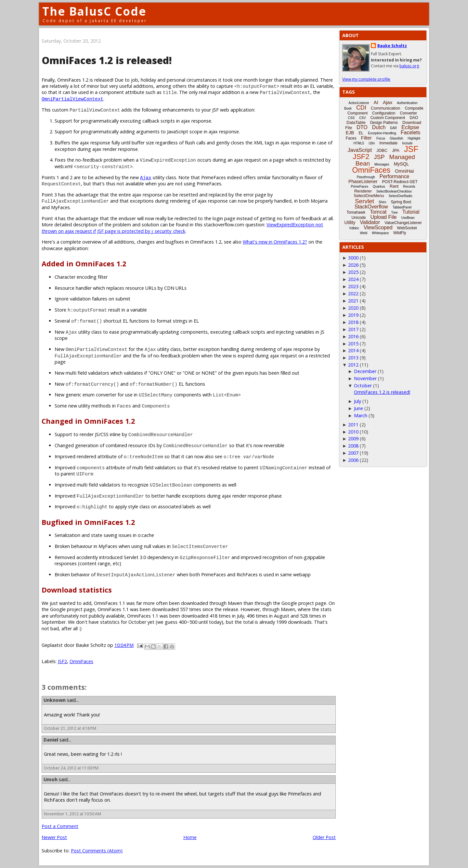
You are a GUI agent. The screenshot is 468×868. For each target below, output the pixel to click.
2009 (353, 439)
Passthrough (366, 177)
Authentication (407, 103)
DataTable (356, 122)
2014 (353, 350)
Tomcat (378, 212)
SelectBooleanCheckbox (394, 191)
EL (361, 133)
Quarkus (379, 187)
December (365, 371)
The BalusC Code (94, 11)
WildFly (400, 233)
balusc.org (409, 66)
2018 (353, 322)
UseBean (408, 218)
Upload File (383, 217)
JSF (411, 149)
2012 (353, 365)
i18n (372, 143)
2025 (353, 272)
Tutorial (411, 212)
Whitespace (380, 233)
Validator (370, 222)
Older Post (324, 837)
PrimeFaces (360, 187)
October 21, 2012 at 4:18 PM (70, 728)
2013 (353, 358)
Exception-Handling (382, 133)
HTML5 (359, 143)
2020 (353, 308)
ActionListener (359, 103)
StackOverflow (371, 207)
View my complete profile (366, 79)
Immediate (388, 143)
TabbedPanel (402, 207)
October (363, 386)
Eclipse (410, 127)
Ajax (146, 177)
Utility (350, 222)
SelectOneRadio (401, 196)
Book (348, 108)
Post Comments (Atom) (97, 851)
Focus (381, 138)
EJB (350, 133)
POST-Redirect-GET (400, 182)
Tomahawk (356, 212)
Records (409, 187)
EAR (393, 128)
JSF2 (62, 661)
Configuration (384, 113)
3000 (353, 258)
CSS (351, 118)
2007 (353, 453)
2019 (353, 315)
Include (407, 143)
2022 (353, 294)
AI (376, 102)
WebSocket (407, 228)
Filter (366, 138)
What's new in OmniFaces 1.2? (275, 242)
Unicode (358, 218)
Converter (408, 113)
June (358, 408)
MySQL (402, 164)
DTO (362, 127)
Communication (385, 108)
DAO (414, 118)
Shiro (382, 202)
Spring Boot (401, 202)
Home (190, 837)
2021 (353, 301)
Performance (395, 176)
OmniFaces (81, 661)
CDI (361, 108)
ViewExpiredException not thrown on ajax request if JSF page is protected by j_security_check (182, 228)
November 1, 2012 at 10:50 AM (72, 814)
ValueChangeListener (403, 223)
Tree (394, 213)
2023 (353, 286)
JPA (396, 150)
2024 (353, 279)
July (357, 401)
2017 (353, 329)
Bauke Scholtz (392, 46)
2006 (353, 460)
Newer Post (54, 837)
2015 (353, 344)
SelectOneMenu (369, 196)
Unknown (55, 700)
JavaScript (360, 150)
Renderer (363, 191)
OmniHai (404, 171)
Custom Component (388, 118)
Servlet (364, 201)
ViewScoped (378, 227)
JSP (379, 157)
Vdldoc (354, 228)
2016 (353, 336)
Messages (382, 164)
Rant (394, 186)
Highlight (414, 138)
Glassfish (396, 138)
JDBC (382, 150)
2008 (353, 446)
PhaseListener (363, 181)
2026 (353, 265)
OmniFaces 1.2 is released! (382, 392)
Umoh (51, 779)
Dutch (379, 127)
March (361, 415)
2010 (353, 432)
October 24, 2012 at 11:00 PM (71, 768)
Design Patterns (384, 123)
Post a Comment (60, 826)
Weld (364, 233)
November (365, 378)
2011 (353, 425)
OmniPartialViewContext (72, 99)
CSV (363, 118)
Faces (351, 138)
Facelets (410, 133)
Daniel (51, 740)
